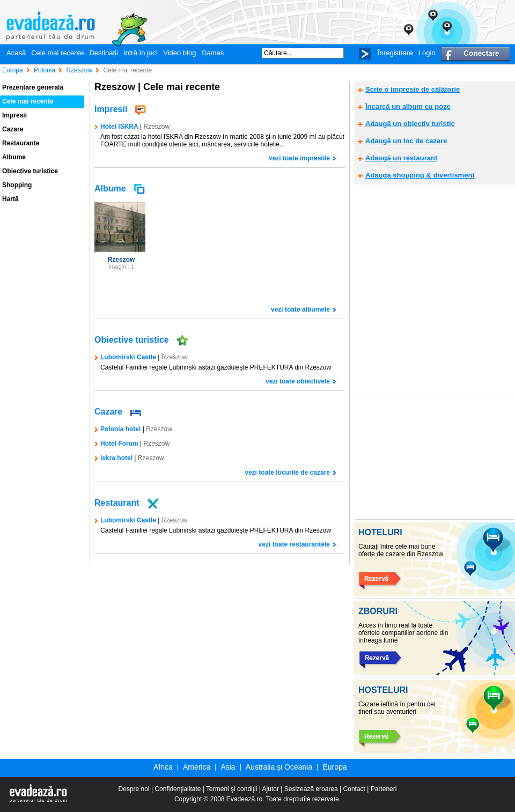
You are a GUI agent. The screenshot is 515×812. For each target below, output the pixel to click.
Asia (228, 767)
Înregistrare (395, 53)
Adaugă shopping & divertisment (420, 175)
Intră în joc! (141, 53)
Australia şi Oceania (279, 767)
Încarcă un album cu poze (408, 106)
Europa (334, 767)
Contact (354, 789)
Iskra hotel (116, 458)
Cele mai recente (57, 53)
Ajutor (271, 789)
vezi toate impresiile (299, 158)
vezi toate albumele (300, 309)
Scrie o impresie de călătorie (413, 89)
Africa (163, 767)
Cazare (13, 129)
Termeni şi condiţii (231, 789)
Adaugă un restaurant (401, 158)
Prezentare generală (33, 87)
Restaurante (21, 143)
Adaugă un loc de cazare (406, 141)
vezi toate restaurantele (294, 544)
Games (212, 53)
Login (427, 53)
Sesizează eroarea (311, 789)
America (197, 767)
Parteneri (384, 789)
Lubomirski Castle (128, 520)
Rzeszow (156, 127)
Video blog (179, 53)
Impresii (14, 115)
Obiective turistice (30, 171)
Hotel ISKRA (119, 127)
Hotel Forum (119, 444)
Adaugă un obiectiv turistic (410, 124)
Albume (14, 157)
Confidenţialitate (178, 789)
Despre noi (134, 789)
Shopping (17, 185)
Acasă (16, 53)
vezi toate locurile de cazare (287, 473)
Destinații (103, 53)
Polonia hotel (120, 429)
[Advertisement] (101, 290)
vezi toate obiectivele (298, 381)
